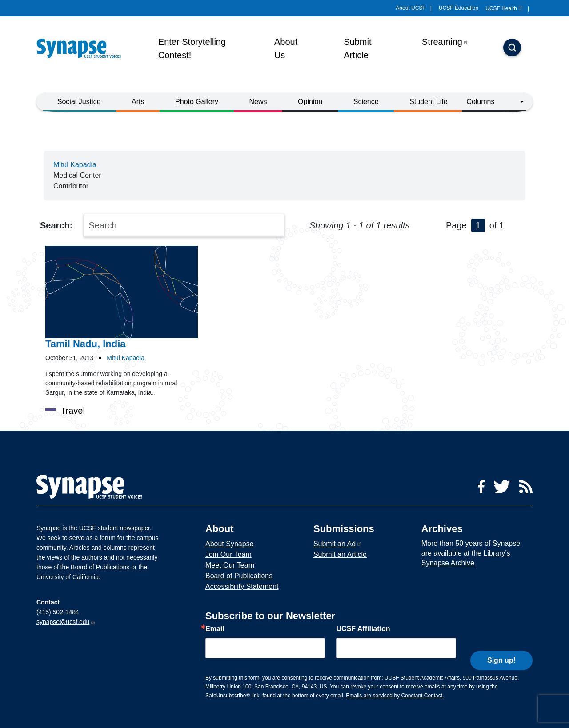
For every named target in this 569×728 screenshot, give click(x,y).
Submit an (338, 544)
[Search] (512, 48)
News (258, 102)
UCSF (504, 8)
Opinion (310, 102)
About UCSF (411, 8)
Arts (138, 102)
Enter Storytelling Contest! (192, 48)
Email (215, 629)
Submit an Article (340, 554)
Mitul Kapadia (75, 165)
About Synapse (230, 544)
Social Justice (79, 102)
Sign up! (501, 646)
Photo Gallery (197, 102)
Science (366, 102)
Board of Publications (239, 576)
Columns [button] (480, 102)
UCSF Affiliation (363, 629)
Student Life (428, 102)
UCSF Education (459, 8)
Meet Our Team (230, 565)
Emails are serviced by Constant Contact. (395, 696)
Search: (56, 225)
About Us (286, 48)
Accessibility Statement (242, 586)
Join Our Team (228, 554)
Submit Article (357, 48)
